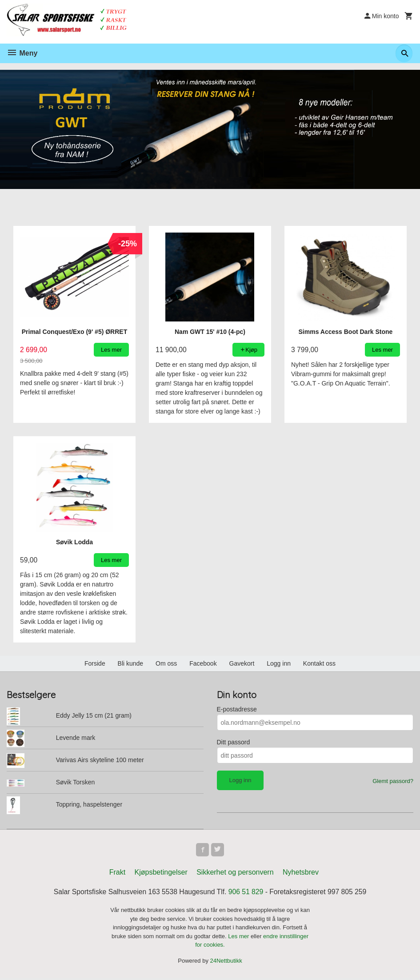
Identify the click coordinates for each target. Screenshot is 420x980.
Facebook (203, 664)
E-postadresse (237, 710)
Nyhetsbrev (301, 874)
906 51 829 (247, 893)
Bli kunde (131, 664)
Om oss (166, 664)
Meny (22, 53)
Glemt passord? (393, 781)
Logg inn (279, 664)
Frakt (117, 874)
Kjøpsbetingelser (161, 874)
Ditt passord (234, 743)
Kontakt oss (319, 664)
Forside (95, 664)
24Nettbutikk (226, 962)
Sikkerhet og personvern (235, 874)
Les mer (239, 938)
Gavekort (242, 664)
